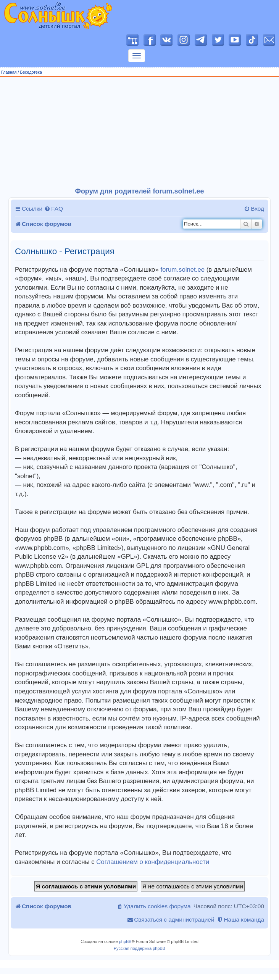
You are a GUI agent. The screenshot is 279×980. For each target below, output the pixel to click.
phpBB (125, 941)
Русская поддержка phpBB (139, 948)
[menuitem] (54, 209)
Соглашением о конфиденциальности (153, 862)
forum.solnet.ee (182, 270)
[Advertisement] (140, 132)
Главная (9, 72)
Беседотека (31, 72)
